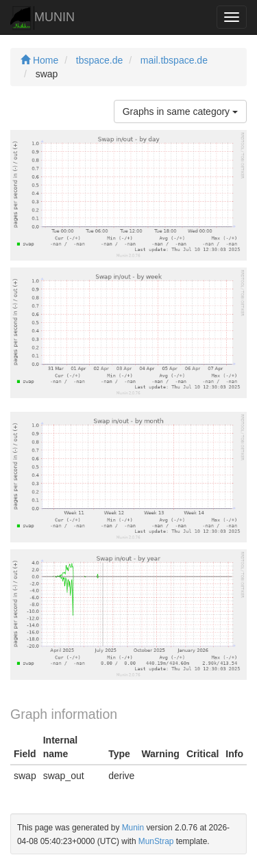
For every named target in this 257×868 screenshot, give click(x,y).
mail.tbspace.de (174, 60)
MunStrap (156, 841)
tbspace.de (100, 60)
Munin (133, 828)
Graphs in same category (180, 111)
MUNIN (42, 18)
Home (39, 60)
